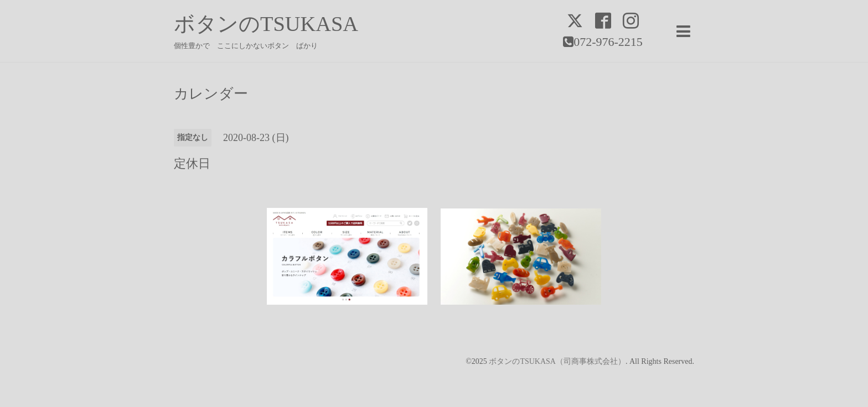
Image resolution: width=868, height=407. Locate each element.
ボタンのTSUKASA (266, 24)
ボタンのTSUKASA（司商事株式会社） (557, 361)
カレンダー (211, 94)
